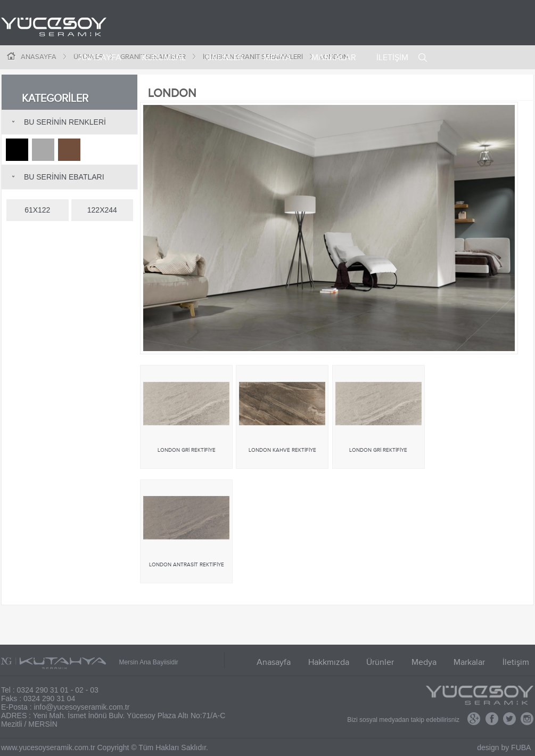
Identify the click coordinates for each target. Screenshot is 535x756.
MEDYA (277, 58)
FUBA (521, 747)
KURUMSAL (164, 58)
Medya (424, 662)
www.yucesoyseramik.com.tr (48, 747)
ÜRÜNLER (225, 58)
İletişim (516, 662)
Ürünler (380, 662)
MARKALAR (334, 58)
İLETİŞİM (392, 58)
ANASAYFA (100, 58)
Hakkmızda (329, 662)
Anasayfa (274, 662)
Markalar (469, 662)
